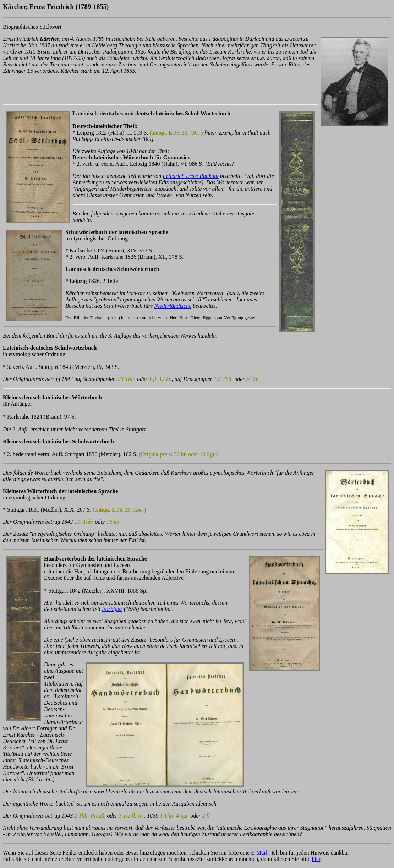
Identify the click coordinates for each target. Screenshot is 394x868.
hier (316, 859)
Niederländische (173, 306)
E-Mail (259, 853)
